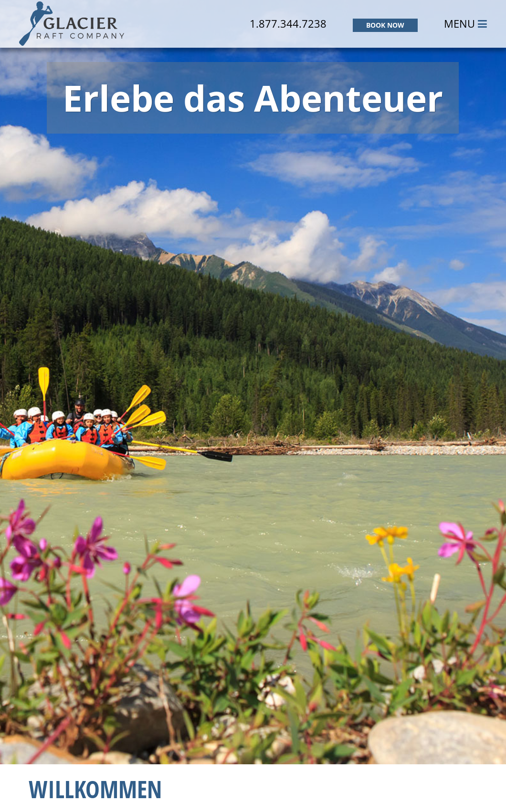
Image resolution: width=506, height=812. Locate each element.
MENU (465, 23)
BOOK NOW (385, 25)
